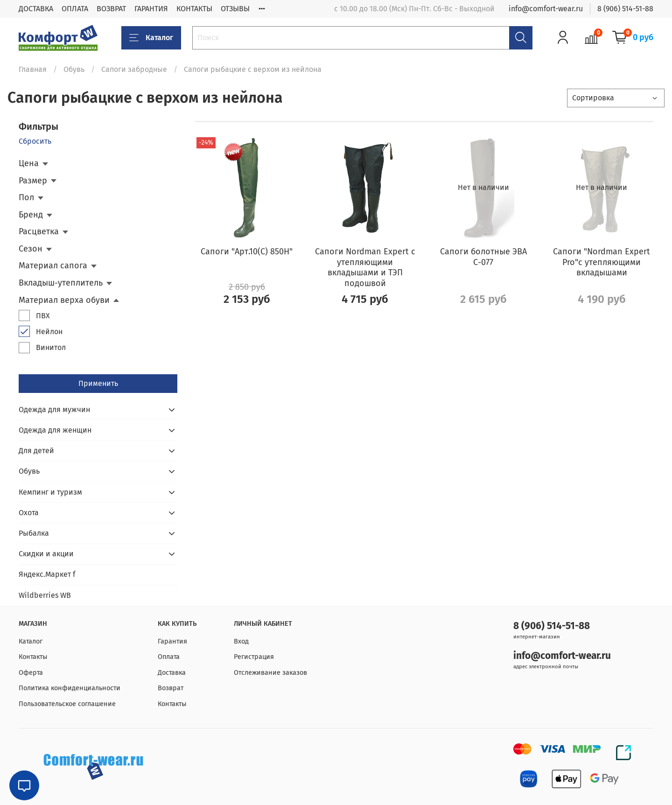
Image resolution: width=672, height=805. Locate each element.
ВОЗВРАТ (111, 9)
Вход (241, 641)
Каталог (151, 38)
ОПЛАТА (75, 9)
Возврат (171, 688)
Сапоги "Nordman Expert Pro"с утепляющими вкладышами (602, 262)
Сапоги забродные (134, 69)
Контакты (33, 657)
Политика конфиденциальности (70, 688)
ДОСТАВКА (36, 9)
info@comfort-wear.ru (546, 9)
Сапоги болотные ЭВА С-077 (483, 257)
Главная (33, 69)
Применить (98, 383)
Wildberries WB (45, 595)
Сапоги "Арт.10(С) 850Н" (247, 252)
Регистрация (254, 657)
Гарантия (172, 641)
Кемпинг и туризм (50, 492)
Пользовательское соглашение (67, 704)
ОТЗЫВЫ (235, 9)
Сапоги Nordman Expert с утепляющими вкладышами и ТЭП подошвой (365, 267)
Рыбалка (34, 533)
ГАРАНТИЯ (151, 9)
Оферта (31, 673)
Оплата (169, 657)
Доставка (172, 673)
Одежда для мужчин (54, 409)
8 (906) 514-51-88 (625, 9)
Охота (29, 513)
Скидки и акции (46, 554)
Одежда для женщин (55, 430)
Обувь (74, 69)
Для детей (36, 451)
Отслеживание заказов (270, 673)
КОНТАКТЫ (194, 9)
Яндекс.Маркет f (47, 574)
